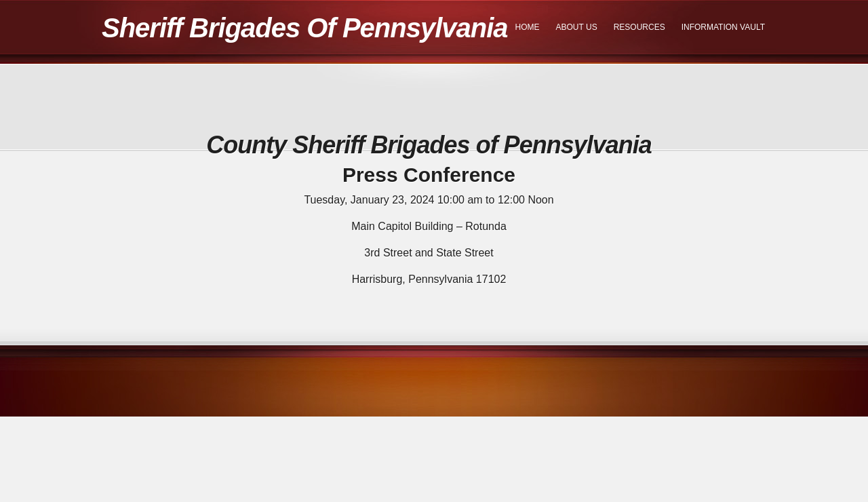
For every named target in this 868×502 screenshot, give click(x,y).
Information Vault (723, 27)
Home (528, 27)
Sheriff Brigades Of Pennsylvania (305, 28)
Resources (639, 27)
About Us (577, 27)
